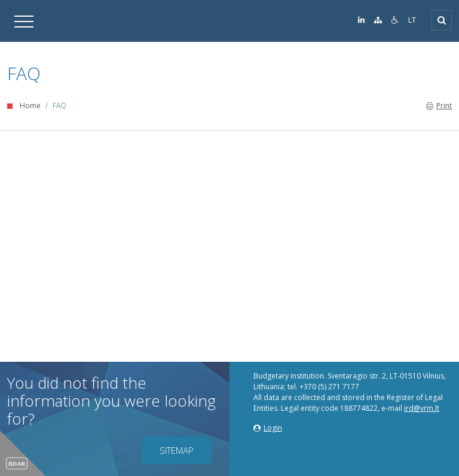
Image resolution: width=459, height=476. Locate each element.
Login (268, 428)
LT (412, 20)
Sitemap (177, 450)
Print (439, 106)
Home (30, 106)
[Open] (442, 20)
